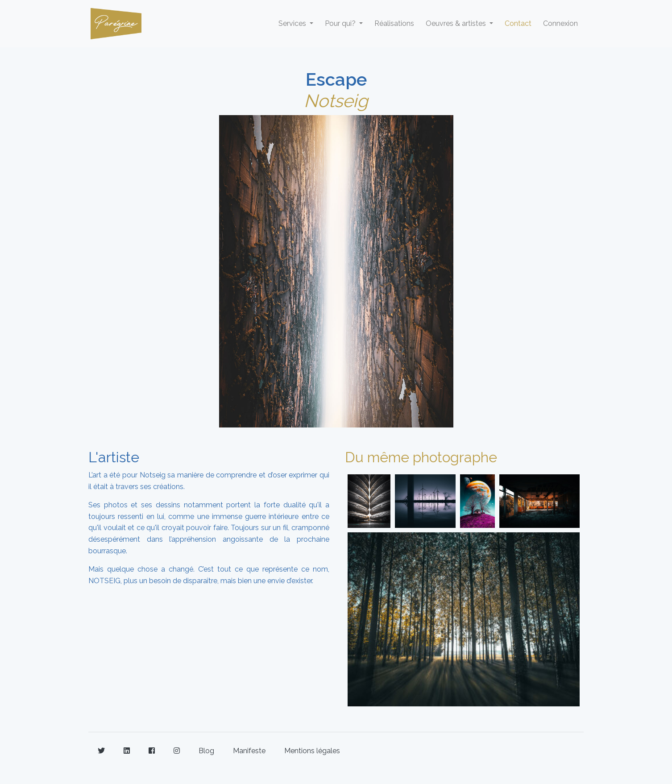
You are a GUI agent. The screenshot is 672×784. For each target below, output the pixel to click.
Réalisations (394, 23)
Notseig (336, 101)
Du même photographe (421, 457)
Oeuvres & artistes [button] (457, 23)
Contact (518, 23)
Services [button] (293, 23)
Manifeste (249, 751)
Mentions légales (312, 751)
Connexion (560, 23)
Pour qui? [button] (341, 23)
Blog (206, 751)
